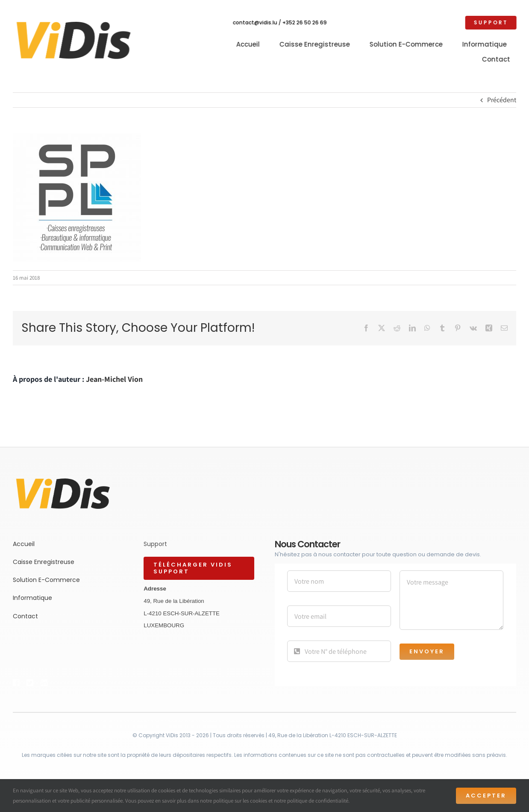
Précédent (502, 100)
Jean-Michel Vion (114, 379)
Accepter (486, 796)
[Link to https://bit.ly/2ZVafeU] (16, 683)
